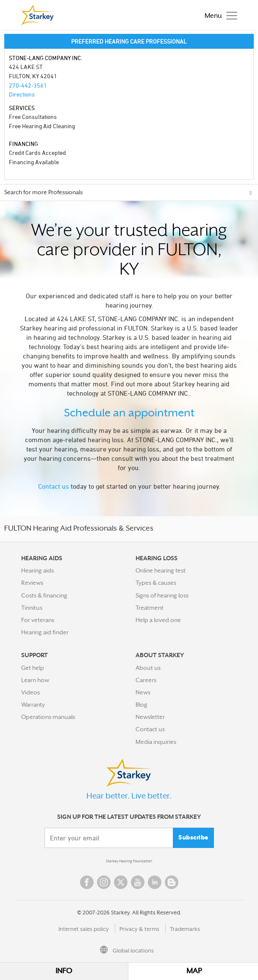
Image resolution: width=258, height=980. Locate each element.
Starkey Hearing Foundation (129, 861)
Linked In (155, 882)
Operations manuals (48, 717)
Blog (141, 705)
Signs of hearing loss (162, 595)
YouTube (138, 882)
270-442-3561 (28, 85)
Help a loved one (158, 620)
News (143, 692)
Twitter (121, 882)
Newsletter (150, 717)
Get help (33, 668)
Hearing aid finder (45, 632)
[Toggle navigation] (219, 15)
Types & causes (156, 583)
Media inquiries (156, 742)
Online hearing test (161, 570)
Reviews (32, 583)
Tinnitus (32, 608)
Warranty (33, 705)
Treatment (150, 608)
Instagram (104, 882)
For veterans (38, 620)
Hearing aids (37, 570)
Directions (22, 94)
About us (148, 668)
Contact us (54, 486)
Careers (146, 680)
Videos (31, 692)
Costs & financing (44, 595)
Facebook (87, 882)
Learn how (35, 680)
